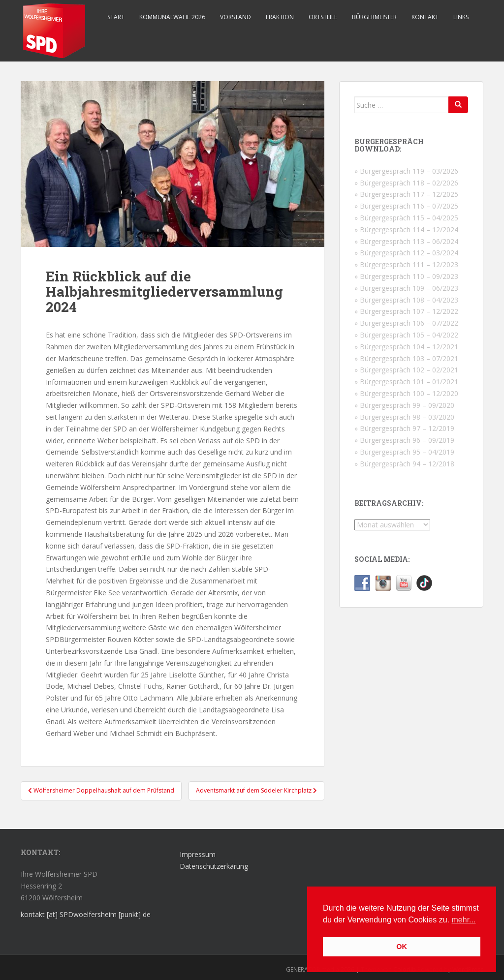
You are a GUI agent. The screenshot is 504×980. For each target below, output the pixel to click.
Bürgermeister (374, 17)
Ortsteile (323, 17)
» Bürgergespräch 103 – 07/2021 (406, 358)
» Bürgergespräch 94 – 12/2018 (404, 464)
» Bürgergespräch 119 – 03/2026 (406, 171)
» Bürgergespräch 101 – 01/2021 (406, 382)
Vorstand (236, 17)
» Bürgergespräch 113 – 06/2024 (406, 241)
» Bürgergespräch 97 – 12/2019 (404, 428)
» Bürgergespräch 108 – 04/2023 (406, 300)
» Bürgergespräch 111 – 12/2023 (406, 264)
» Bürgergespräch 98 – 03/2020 (404, 417)
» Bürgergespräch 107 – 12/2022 (406, 311)
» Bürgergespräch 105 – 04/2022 (406, 335)
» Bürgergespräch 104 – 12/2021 (406, 347)
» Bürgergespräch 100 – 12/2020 (406, 393)
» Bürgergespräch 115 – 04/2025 (406, 218)
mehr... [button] (464, 920)
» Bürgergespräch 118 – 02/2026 (406, 183)
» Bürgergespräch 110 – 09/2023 (406, 276)
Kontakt (425, 17)
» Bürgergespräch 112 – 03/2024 (406, 253)
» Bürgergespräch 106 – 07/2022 (406, 323)
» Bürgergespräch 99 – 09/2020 (404, 405)
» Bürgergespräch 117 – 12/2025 (406, 194)
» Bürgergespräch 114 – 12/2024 (406, 230)
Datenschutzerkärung (214, 866)
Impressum (198, 854)
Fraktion (280, 17)
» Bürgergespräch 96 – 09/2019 (404, 440)
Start (116, 17)
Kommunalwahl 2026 (172, 17)
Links (461, 17)
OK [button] (402, 947)
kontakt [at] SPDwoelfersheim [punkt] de (86, 914)
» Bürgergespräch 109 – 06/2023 (406, 288)
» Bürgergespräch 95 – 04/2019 (404, 452)
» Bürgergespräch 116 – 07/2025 (406, 206)
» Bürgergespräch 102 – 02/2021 (406, 370)
